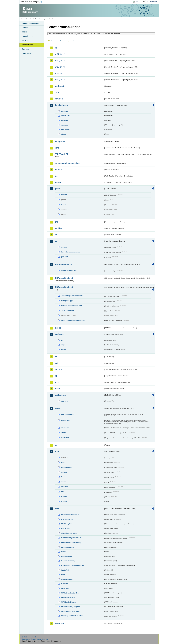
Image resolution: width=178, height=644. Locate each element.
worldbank (60, 623)
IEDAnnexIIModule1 (64, 265)
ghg (56, 222)
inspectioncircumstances (71, 252)
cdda (57, 92)
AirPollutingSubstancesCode (72, 296)
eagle (63, 345)
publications (60, 395)
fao (56, 176)
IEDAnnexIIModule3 (64, 278)
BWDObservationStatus (70, 515)
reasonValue (66, 420)
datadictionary (61, 105)
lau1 (57, 357)
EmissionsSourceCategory (71, 543)
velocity (64, 497)
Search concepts (75, 41)
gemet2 (58, 189)
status (64, 134)
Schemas (26, 40)
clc (62, 340)
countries (65, 401)
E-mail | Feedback (29, 637)
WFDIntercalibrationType (70, 593)
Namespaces (27, 53)
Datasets (26, 28)
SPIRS (64, 432)
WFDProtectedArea (68, 597)
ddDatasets (66, 116)
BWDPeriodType (67, 519)
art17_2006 (60, 67)
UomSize (65, 584)
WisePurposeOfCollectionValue (73, 616)
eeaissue (65, 125)
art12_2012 (60, 54)
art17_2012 (60, 73)
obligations (65, 129)
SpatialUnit (65, 570)
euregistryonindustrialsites (67, 163)
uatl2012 (64, 349)
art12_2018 (60, 61)
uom (57, 451)
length (64, 477)
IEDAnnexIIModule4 (64, 287)
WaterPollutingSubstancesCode (73, 320)
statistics (65, 487)
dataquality (60, 141)
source (64, 204)
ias (56, 235)
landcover (59, 334)
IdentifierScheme (68, 547)
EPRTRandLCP (62, 154)
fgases (58, 182)
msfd (57, 382)
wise (57, 509)
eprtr (57, 148)
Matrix (64, 552)
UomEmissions (67, 579)
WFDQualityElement (69, 602)
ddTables (65, 120)
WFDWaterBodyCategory (71, 607)
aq (56, 48)
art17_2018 (60, 80)
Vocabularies (28, 45)
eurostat (59, 170)
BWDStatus (66, 528)
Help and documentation (32, 23)
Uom (63, 575)
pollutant (65, 257)
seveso (58, 408)
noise (57, 389)
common (59, 99)
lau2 (57, 363)
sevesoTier (65, 428)
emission (65, 472)
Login (137, 2)
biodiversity (60, 86)
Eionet (32, 19)
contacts (65, 111)
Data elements (28, 36)
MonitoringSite (67, 556)
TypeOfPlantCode (68, 310)
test (56, 445)
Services (25, 49)
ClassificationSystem (69, 533)
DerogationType (67, 301)
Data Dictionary (40, 19)
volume (64, 501)
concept (64, 195)
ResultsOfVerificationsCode (72, 306)
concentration (66, 467)
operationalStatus (68, 414)
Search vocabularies (57, 41)
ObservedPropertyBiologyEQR (73, 565)
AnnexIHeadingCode (69, 270)
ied (56, 241)
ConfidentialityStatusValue (71, 538)
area (63, 462)
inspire (58, 328)
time (63, 492)
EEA (32, 2)
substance (65, 437)
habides (58, 228)
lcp (56, 376)
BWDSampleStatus (68, 524)
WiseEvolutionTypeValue (70, 611)
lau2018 (58, 370)
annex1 (64, 247)
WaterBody (65, 588)
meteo (64, 482)
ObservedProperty (68, 561)
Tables (25, 32)
